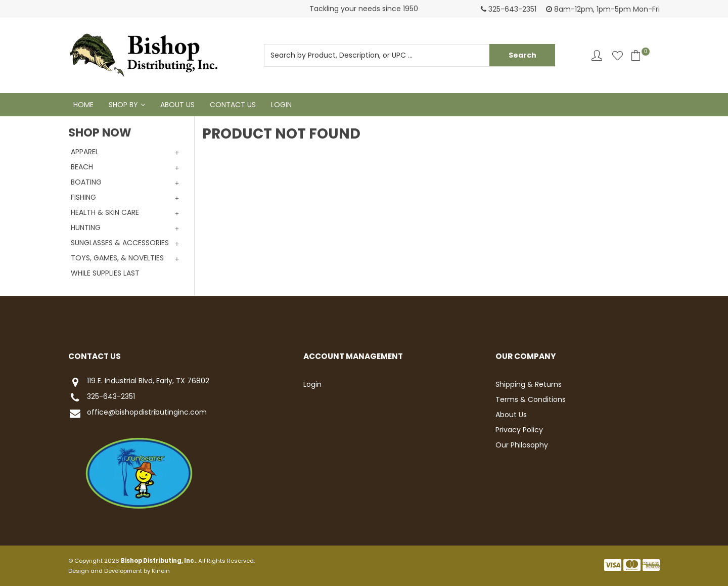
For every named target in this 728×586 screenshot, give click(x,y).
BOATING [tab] (86, 182)
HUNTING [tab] (86, 228)
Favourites (618, 55)
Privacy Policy (519, 430)
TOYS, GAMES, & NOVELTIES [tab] (117, 258)
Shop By (123, 105)
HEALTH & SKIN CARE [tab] (105, 212)
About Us (177, 105)
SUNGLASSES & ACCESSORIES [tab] (120, 243)
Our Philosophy (522, 445)
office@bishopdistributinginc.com (138, 413)
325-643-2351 (102, 398)
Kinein (161, 571)
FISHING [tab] (83, 197)
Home (83, 105)
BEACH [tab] (82, 167)
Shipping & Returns (529, 384)
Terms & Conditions (531, 399)
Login (281, 105)
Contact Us (233, 105)
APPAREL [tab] (85, 152)
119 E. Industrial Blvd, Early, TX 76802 (139, 382)
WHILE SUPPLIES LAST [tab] (105, 273)
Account (597, 55)
